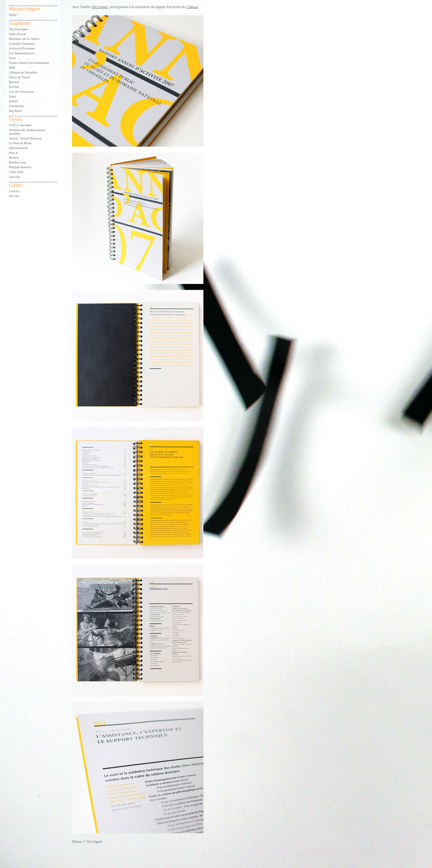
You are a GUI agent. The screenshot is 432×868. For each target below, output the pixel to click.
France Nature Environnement (29, 63)
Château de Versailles (23, 72)
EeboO (14, 101)
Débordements (19, 148)
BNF (12, 67)
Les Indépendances (22, 53)
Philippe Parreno (20, 167)
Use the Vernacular (21, 91)
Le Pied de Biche (20, 143)
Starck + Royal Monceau (25, 138)
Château (192, 7)
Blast (12, 58)
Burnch (14, 157)
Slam (12, 96)
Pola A (13, 153)
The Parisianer (19, 29)
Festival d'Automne (22, 48)
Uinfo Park (16, 172)
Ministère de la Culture (24, 39)
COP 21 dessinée (20, 125)
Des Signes (100, 7)
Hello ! (14, 15)
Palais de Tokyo (19, 77)
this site (14, 196)
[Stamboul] (16, 106)
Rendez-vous (18, 162)
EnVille (14, 87)
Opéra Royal (17, 34)
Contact (14, 191)
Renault (14, 82)
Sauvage (15, 177)
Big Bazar (16, 111)
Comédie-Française (22, 43)
